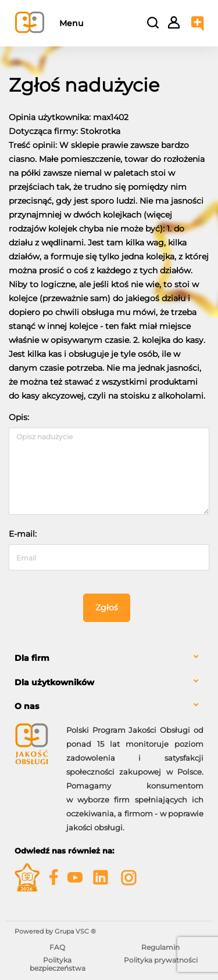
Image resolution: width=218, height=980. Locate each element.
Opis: (19, 417)
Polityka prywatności (161, 960)
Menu (71, 23)
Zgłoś (107, 607)
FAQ (57, 947)
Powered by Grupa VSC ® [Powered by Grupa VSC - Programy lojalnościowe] (55, 931)
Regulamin (160, 947)
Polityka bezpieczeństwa (58, 964)
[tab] (109, 658)
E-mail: (23, 534)
